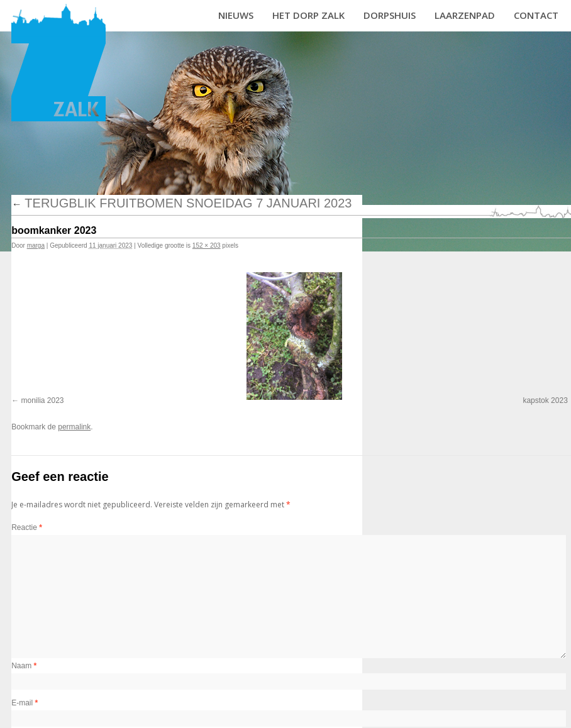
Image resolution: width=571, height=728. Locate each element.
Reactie (27, 527)
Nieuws (236, 15)
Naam (24, 666)
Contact (536, 15)
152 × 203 (207, 245)
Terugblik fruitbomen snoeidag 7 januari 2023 (181, 203)
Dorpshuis (390, 15)
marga (36, 245)
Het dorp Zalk (308, 15)
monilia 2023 (43, 400)
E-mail (25, 703)
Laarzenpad (465, 15)
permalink (74, 427)
